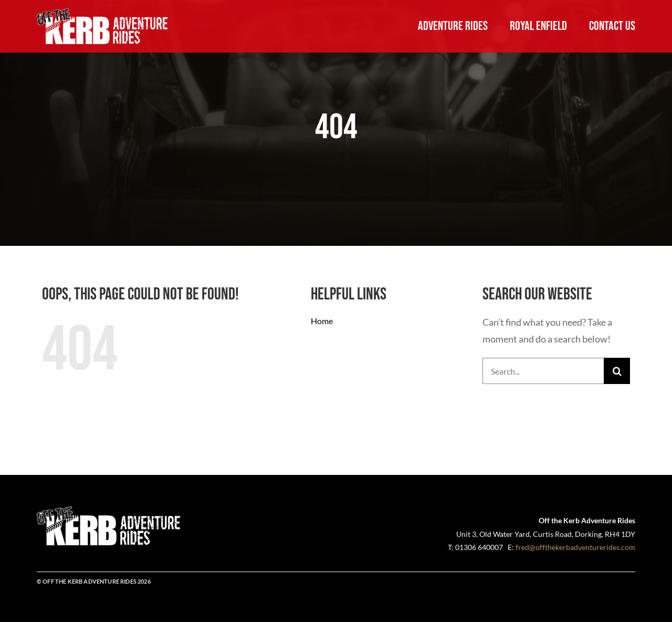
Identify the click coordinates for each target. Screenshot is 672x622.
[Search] (617, 371)
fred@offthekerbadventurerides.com (575, 547)
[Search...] (543, 371)
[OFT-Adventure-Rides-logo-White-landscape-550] (103, 13)
